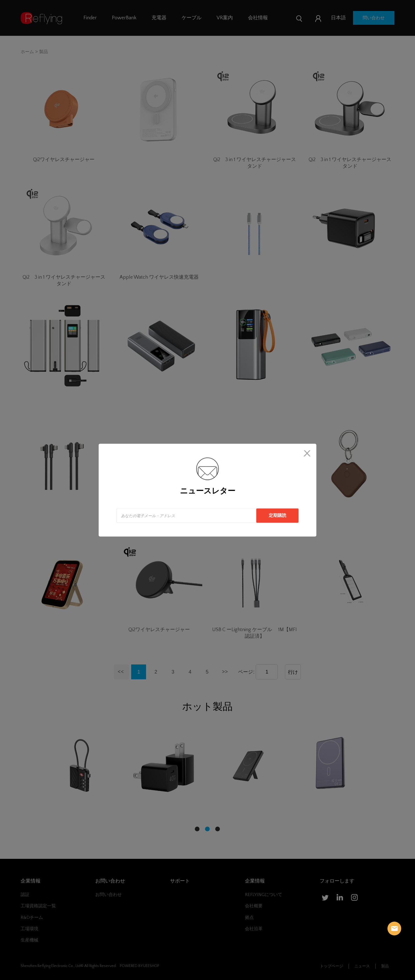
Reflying (394, 929)
